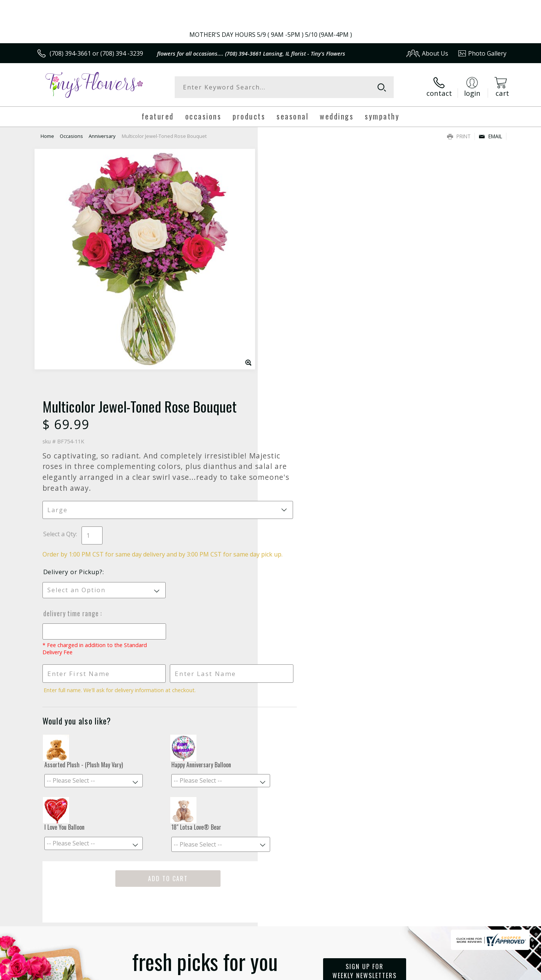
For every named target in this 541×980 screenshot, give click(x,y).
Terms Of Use (343, 972)
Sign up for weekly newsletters (365, 729)
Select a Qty (288, 283)
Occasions (71, 136)
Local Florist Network (440, 972)
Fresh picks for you (205, 733)
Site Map (486, 972)
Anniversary (102, 136)
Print (459, 136)
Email (490, 136)
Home (47, 136)
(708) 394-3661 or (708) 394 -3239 (96, 53)
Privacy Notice (387, 972)
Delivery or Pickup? (301, 330)
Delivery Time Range (300, 371)
